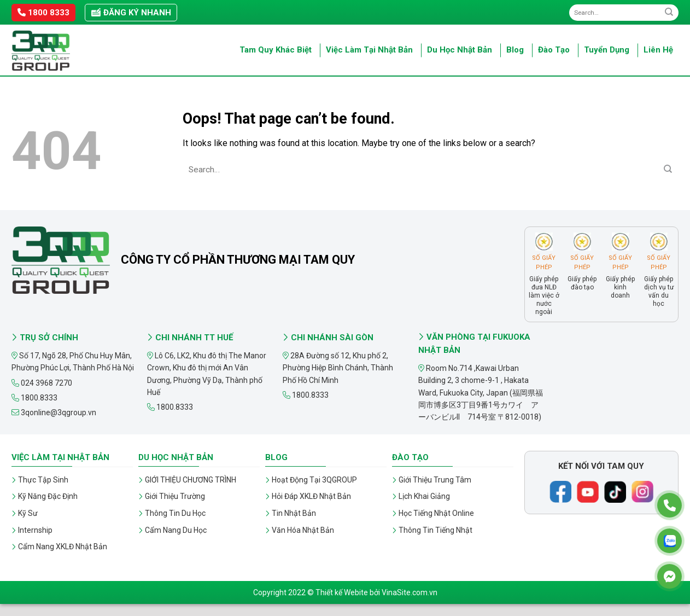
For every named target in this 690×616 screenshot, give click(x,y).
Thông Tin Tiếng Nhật (435, 530)
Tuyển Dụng (607, 50)
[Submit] (669, 12)
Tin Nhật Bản (294, 513)
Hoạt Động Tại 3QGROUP (314, 480)
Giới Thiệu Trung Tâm (435, 480)
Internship (35, 530)
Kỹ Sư (28, 513)
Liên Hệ (658, 50)
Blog (515, 50)
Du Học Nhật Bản (460, 50)
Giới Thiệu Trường (175, 496)
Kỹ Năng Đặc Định (48, 496)
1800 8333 (43, 13)
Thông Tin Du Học (175, 513)
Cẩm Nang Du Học (176, 530)
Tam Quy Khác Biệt (276, 50)
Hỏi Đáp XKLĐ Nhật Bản (311, 496)
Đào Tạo (554, 50)
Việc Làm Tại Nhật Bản (369, 50)
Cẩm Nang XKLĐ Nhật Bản (63, 547)
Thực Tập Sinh (43, 480)
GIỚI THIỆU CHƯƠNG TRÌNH (191, 480)
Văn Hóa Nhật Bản (303, 530)
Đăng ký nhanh (131, 13)
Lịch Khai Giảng (424, 496)
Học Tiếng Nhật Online (436, 513)
